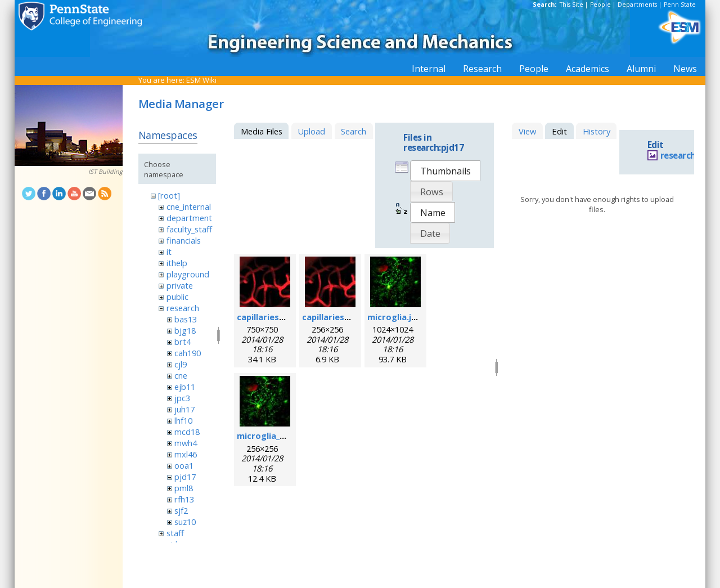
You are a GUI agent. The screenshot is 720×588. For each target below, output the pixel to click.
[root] (169, 195)
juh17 (184, 409)
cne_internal (189, 207)
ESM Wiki (201, 80)
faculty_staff (189, 229)
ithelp (177, 263)
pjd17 (185, 477)
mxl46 (186, 454)
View (527, 131)
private (180, 285)
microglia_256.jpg (273, 436)
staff (175, 533)
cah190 (188, 353)
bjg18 (185, 330)
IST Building (105, 172)
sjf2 (181, 510)
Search (354, 131)
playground (188, 274)
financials (184, 240)
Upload (311, 131)
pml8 (184, 488)
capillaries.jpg (265, 317)
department (189, 218)
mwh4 (186, 443)
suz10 (185, 522)
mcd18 (187, 432)
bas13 (186, 319)
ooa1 (184, 465)
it (169, 252)
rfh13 (184, 499)
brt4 (183, 342)
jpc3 (182, 398)
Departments (637, 5)
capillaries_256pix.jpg (345, 317)
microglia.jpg (395, 317)
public (177, 297)
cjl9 (181, 364)
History (597, 131)
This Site (571, 5)
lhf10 (183, 420)
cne (181, 375)
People (600, 5)
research (183, 308)
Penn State (680, 5)
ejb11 (185, 387)
